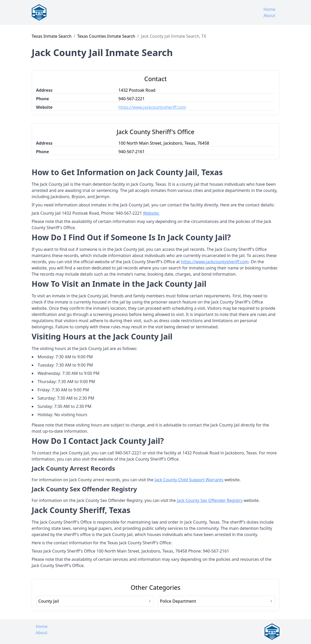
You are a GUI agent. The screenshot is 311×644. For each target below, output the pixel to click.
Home (269, 9)
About (269, 15)
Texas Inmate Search (52, 36)
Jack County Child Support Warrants (189, 480)
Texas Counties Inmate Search (106, 36)
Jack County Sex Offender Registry (210, 500)
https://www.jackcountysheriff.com (152, 107)
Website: (151, 213)
